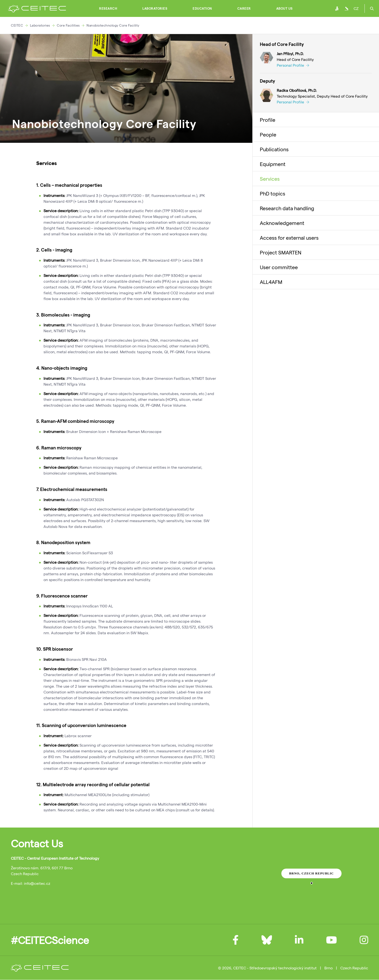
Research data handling (287, 208)
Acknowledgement (282, 223)
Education (202, 8)
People (268, 134)
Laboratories (155, 8)
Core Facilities (68, 25)
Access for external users (289, 238)
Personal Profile (293, 65)
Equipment (273, 164)
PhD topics (273, 193)
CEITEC (17, 25)
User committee (279, 267)
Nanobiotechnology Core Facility (113, 25)
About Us (284, 8)
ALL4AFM (271, 282)
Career (244, 8)
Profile (268, 120)
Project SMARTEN (281, 252)
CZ (356, 8)
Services (270, 179)
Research (108, 8)
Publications (274, 149)
